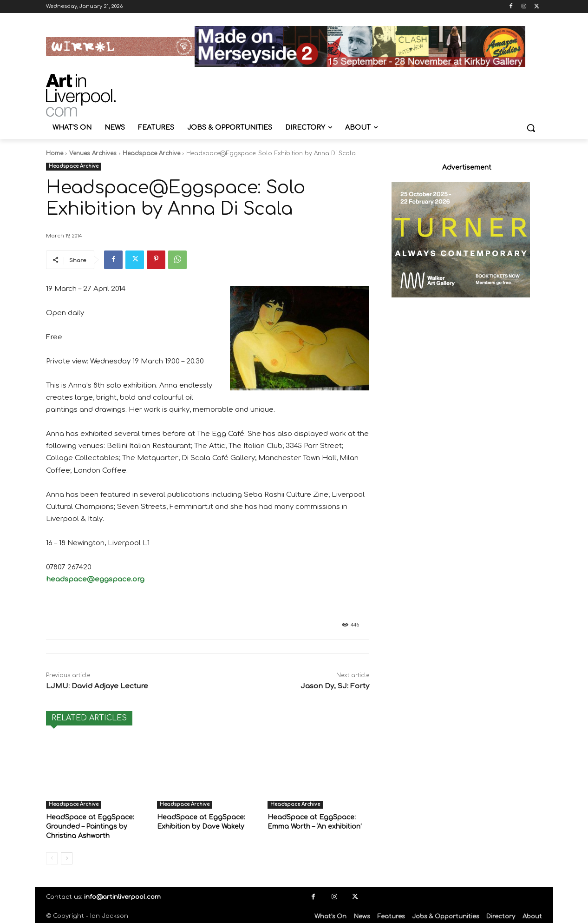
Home (55, 153)
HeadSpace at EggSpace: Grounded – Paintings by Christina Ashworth (87, 825)
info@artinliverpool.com (122, 895)
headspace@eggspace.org (95, 579)
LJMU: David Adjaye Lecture (97, 686)
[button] (531, 128)
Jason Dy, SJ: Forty (335, 686)
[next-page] (67, 857)
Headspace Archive (151, 153)
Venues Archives (93, 153)
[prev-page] (52, 857)
